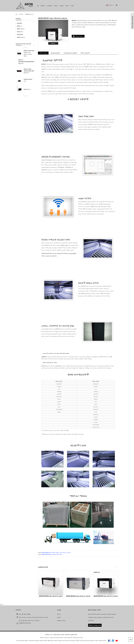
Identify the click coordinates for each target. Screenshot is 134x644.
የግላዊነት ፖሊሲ (61, 621)
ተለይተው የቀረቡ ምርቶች (57, 638)
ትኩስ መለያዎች (68, 638)
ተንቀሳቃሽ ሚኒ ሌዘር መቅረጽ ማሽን (37, 641)
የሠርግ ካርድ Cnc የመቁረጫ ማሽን (70, 641)
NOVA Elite (20, 34)
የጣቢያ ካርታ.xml (78, 638)
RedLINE (19, 23)
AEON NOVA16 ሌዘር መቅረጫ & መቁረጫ (52, 554)
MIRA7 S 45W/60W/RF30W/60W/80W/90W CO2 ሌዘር (27, 62)
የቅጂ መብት (50, 635)
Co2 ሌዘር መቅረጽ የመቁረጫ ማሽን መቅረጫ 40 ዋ (93, 641)
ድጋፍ (67, 6)
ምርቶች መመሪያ (44, 638)
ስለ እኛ (62, 6)
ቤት (38, 6)
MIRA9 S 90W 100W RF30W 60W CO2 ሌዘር (29, 71)
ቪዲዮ (56, 6)
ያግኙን (72, 6)
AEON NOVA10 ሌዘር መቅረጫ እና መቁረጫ (106, 596)
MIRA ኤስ (19, 26)
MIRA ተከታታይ (21, 29)
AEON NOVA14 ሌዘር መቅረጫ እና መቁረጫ (78, 596)
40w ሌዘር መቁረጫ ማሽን (54, 641)
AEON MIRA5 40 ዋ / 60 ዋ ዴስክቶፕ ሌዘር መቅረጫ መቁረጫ (56, 553)
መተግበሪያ (50, 6)
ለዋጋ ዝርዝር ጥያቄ (96, 625)
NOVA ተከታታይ (29, 14)
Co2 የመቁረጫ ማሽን (22, 641)
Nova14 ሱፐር (27, 89)
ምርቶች (43, 6)
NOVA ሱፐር (20, 32)
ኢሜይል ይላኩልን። (79, 36)
